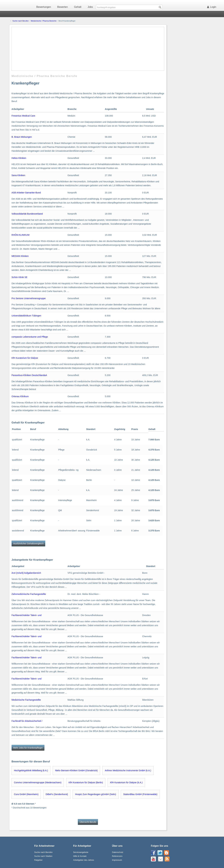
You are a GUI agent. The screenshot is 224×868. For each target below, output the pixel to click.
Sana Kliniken (18, 175)
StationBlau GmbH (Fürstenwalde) (140, 794)
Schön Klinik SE (19, 277)
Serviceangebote (81, 852)
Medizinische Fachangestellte (26, 700)
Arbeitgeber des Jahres (84, 860)
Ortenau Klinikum (20, 396)
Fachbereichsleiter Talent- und (27, 615)
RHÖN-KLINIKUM (20, 235)
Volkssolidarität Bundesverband (27, 214)
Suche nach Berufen (21, 21)
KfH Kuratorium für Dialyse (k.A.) (126, 782)
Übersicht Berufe (88, 822)
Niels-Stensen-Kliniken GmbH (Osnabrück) (76, 770)
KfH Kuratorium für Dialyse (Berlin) (86, 782)
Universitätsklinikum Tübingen (26, 316)
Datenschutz (118, 852)
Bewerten (63, 7)
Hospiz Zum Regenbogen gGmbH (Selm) (96, 794)
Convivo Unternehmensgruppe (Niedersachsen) (38, 782)
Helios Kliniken (19, 158)
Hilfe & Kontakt (80, 856)
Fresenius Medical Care (23, 116)
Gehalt (78, 7)
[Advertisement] (88, 49)
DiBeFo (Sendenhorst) (57, 794)
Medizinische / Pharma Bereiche (44, 21)
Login (212, 7)
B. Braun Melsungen (22, 137)
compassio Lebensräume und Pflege (30, 337)
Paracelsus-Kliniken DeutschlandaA (29, 375)
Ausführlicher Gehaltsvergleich (28, 544)
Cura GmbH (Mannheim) (26, 794)
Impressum (117, 860)
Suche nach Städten (43, 856)
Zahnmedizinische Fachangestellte (29, 594)
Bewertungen (44, 7)
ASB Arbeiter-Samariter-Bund (26, 193)
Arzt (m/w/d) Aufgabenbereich (26, 573)
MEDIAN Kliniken (20, 256)
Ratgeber (38, 860)
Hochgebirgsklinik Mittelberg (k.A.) (31, 770)
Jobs (90, 7)
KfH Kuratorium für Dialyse (25, 358)
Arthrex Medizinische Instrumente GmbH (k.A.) (128, 770)
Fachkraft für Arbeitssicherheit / (27, 721)
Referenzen (117, 856)
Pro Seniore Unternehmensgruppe (29, 298)
